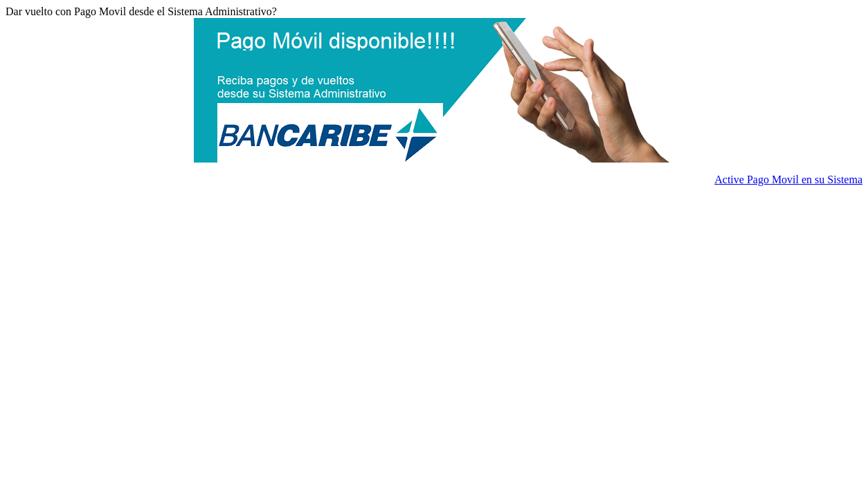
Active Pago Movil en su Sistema (788, 179)
